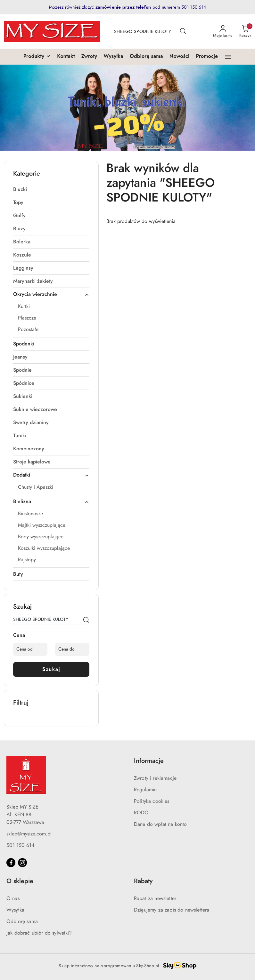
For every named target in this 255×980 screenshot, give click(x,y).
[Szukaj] (86, 620)
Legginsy (23, 268)
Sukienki (23, 396)
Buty (18, 574)
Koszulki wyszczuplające (44, 548)
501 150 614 (20, 845)
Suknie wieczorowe (35, 409)
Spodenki (24, 344)
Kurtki (24, 306)
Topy (18, 202)
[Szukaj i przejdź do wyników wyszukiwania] (183, 32)
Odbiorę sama (22, 921)
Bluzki (20, 189)
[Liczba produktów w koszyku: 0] (245, 32)
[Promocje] (207, 57)
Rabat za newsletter (155, 898)
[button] (37, 57)
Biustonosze (30, 514)
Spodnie (22, 370)
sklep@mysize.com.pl (29, 834)
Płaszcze (27, 318)
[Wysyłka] (113, 57)
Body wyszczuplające (41, 537)
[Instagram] (22, 863)
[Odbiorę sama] (146, 57)
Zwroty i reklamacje (155, 778)
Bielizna (51, 502)
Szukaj (51, 669)
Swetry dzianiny (31, 423)
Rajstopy (27, 560)
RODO (141, 813)
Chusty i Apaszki (36, 487)
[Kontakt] (66, 57)
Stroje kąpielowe (32, 462)
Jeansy (20, 357)
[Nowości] (180, 57)
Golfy (19, 216)
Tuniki (20, 436)
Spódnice (24, 383)
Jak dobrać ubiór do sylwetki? (39, 933)
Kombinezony (29, 449)
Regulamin (145, 790)
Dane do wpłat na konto (160, 824)
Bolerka (22, 242)
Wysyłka (15, 910)
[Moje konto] (223, 32)
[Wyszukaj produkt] (150, 32)
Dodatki (51, 475)
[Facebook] (11, 863)
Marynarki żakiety (33, 281)
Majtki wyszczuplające (42, 525)
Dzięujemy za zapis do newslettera (172, 910)
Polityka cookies (152, 801)
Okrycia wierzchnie (51, 294)
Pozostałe (28, 329)
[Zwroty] (89, 57)
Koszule (22, 255)
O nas (13, 898)
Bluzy (19, 229)
